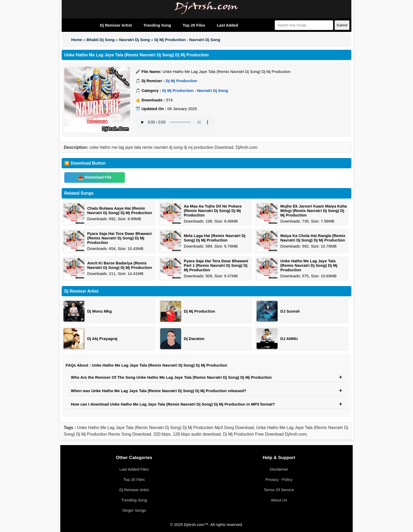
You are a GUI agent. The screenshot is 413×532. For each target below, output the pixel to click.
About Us (279, 500)
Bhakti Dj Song (101, 40)
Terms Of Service (279, 490)
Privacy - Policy (279, 479)
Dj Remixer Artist (116, 25)
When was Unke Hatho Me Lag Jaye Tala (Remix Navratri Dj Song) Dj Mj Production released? (159, 391)
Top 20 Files (194, 25)
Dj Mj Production (181, 81)
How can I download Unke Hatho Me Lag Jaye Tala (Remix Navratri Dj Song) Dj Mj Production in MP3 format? (173, 404)
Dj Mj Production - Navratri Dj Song (187, 40)
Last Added (227, 25)
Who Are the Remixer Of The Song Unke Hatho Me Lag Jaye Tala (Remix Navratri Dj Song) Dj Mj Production (171, 377)
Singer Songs (134, 510)
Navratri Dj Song (135, 40)
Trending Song (157, 25)
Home (77, 40)
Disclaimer (279, 469)
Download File (98, 177)
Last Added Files (134, 469)
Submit (342, 25)
